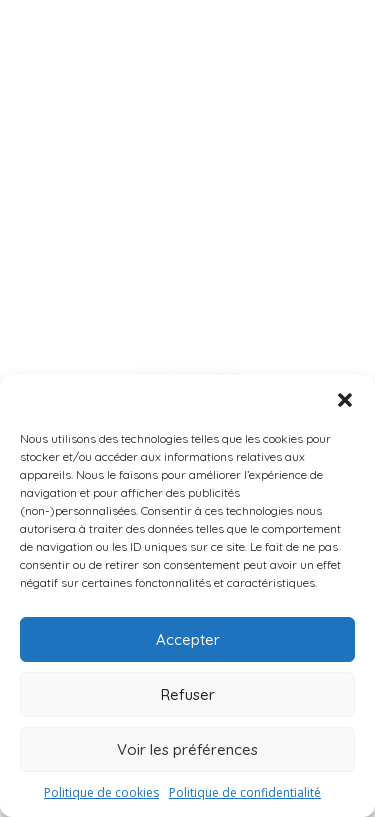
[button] (345, 400)
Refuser (188, 694)
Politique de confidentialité (245, 792)
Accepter (188, 639)
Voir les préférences (187, 749)
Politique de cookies (101, 792)
